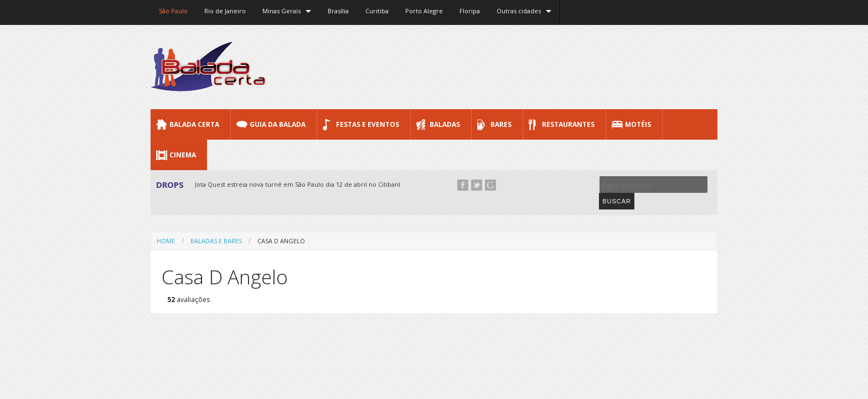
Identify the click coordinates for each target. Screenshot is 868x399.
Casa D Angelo (281, 225)
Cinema (183, 155)
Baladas (445, 124)
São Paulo (173, 11)
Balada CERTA (194, 124)
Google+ (490, 185)
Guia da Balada (278, 124)
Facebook (463, 185)
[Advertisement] (516, 66)
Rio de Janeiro (225, 11)
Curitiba (377, 11)
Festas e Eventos (368, 124)
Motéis (638, 124)
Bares (501, 124)
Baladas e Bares (216, 225)
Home (166, 225)
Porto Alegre (424, 11)
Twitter (477, 185)
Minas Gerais (281, 11)
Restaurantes (568, 124)
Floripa (470, 11)
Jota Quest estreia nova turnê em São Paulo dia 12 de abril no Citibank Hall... (307, 184)
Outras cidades (519, 11)
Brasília (338, 11)
